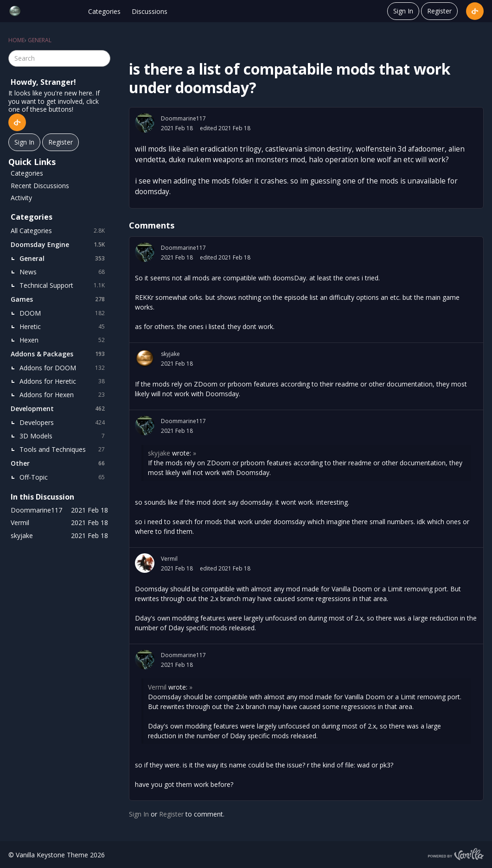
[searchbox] (59, 58)
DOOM (64, 313)
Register (439, 11)
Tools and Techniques (64, 450)
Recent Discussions (40, 186)
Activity (21, 198)
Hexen (64, 340)
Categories (104, 11)
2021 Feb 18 (177, 128)
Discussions (150, 11)
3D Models (64, 436)
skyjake (170, 354)
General (64, 259)
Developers (64, 423)
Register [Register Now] (61, 142)
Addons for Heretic (64, 381)
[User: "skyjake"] (145, 358)
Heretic (64, 327)
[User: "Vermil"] (145, 563)
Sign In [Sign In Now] (24, 142)
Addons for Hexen (64, 395)
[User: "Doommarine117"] (145, 123)
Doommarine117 (183, 118)
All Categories (59, 231)
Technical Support (64, 285)
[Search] (102, 58)
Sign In (403, 11)
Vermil (169, 559)
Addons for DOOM (64, 368)
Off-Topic (64, 477)
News (64, 272)
